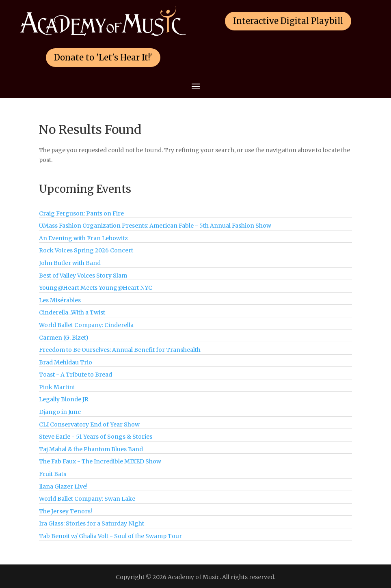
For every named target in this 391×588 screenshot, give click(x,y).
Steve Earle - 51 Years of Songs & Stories (96, 437)
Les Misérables (60, 300)
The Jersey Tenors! (66, 511)
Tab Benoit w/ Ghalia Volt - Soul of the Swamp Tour (110, 536)
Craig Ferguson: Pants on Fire (81, 213)
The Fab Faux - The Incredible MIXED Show (100, 461)
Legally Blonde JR (64, 399)
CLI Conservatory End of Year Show (89, 424)
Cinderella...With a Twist (72, 312)
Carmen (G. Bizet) (64, 338)
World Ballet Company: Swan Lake (87, 499)
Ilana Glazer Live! (63, 487)
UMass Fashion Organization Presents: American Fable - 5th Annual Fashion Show (155, 226)
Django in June (60, 412)
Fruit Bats (53, 474)
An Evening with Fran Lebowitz (83, 238)
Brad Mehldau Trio (66, 362)
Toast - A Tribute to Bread (76, 375)
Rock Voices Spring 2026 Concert (86, 250)
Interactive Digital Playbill (288, 21)
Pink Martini (57, 387)
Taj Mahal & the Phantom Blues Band (91, 449)
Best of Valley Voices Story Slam (83, 276)
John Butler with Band (70, 263)
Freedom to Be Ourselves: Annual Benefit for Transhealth (120, 350)
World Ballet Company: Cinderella (86, 325)
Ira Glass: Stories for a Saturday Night (92, 523)
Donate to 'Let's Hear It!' (103, 57)
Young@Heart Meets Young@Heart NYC (96, 288)
